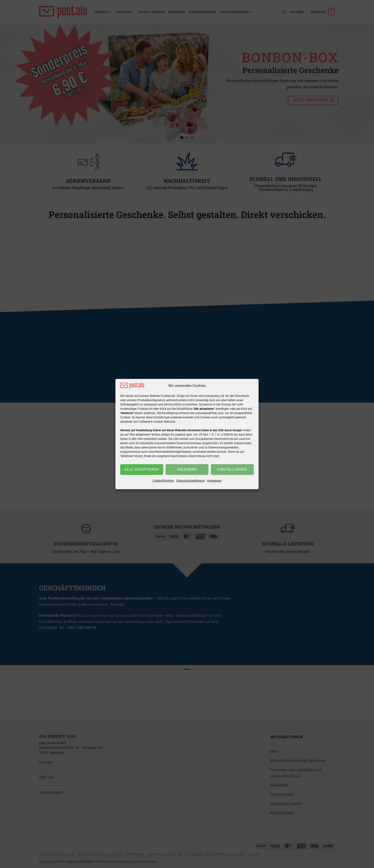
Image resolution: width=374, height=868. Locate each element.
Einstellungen (232, 469)
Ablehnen (187, 469)
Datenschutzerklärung (190, 481)
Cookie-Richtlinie (163, 481)
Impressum (214, 481)
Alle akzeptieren (142, 469)
